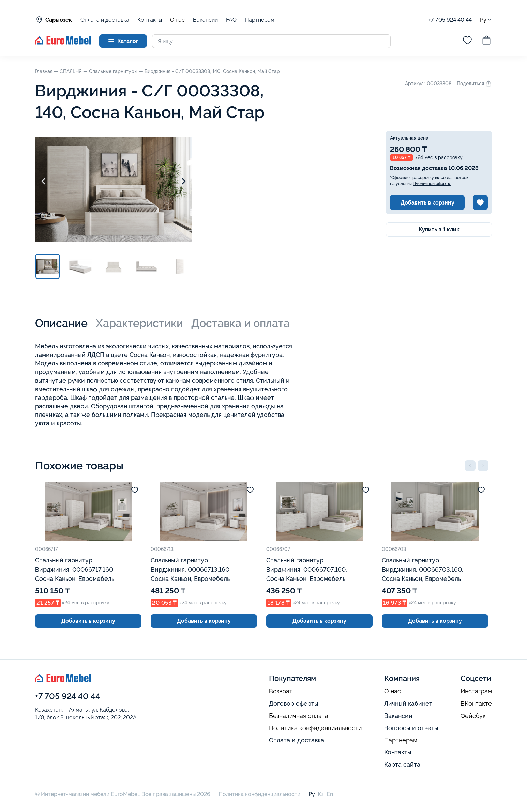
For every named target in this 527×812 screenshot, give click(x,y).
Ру (486, 20)
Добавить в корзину (427, 203)
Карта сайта (402, 764)
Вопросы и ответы (411, 728)
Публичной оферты (432, 184)
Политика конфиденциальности (315, 728)
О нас (177, 20)
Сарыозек (54, 20)
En (330, 794)
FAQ (231, 20)
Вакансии (205, 20)
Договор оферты (294, 703)
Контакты (150, 20)
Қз (321, 794)
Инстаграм (476, 691)
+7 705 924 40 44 (450, 20)
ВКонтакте (476, 704)
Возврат (281, 691)
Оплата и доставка (105, 20)
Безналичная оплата (299, 716)
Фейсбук (473, 716)
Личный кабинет (408, 703)
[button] (470, 466)
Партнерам (260, 20)
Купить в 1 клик (439, 230)
